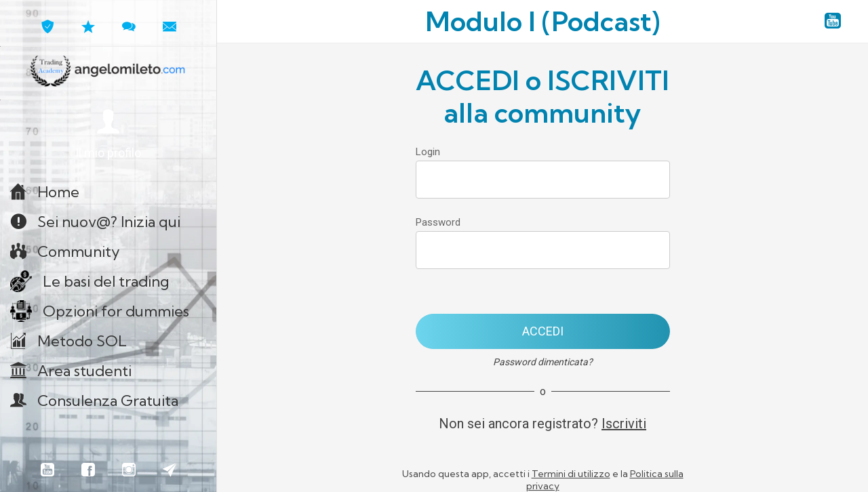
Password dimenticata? (543, 362)
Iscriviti (624, 424)
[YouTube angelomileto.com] (833, 22)
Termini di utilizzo (571, 474)
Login (428, 152)
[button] (108, 135)
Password (438, 222)
